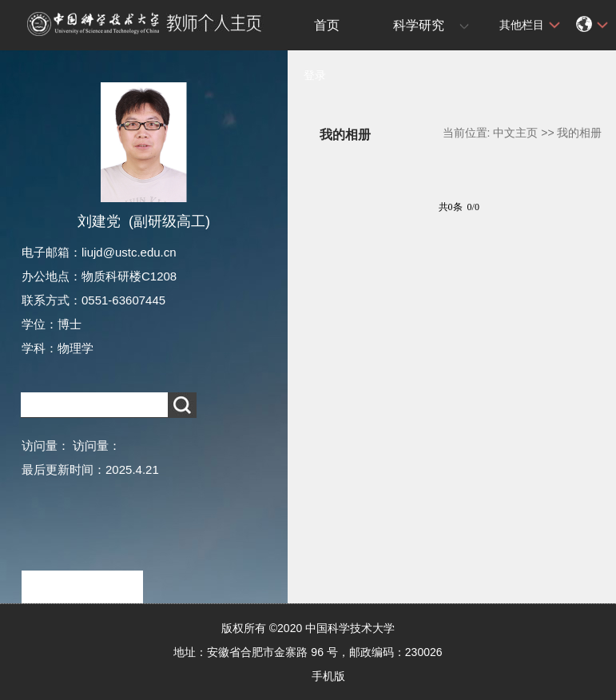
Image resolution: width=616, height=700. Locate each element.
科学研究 (419, 25)
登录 (315, 75)
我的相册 (579, 133)
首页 (327, 25)
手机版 (328, 676)
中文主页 (515, 133)
